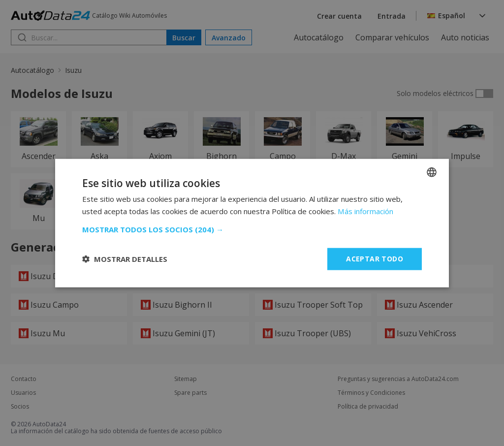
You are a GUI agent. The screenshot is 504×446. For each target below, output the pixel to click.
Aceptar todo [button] (375, 259)
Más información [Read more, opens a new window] (365, 211)
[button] (252, 229)
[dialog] (252, 223)
